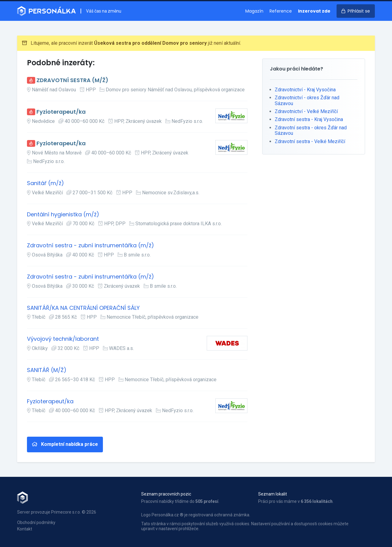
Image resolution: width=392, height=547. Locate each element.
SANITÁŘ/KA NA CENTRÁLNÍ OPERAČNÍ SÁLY (83, 308)
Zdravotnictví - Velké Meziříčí (306, 111)
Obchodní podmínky (36, 522)
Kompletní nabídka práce (65, 444)
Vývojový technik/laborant (63, 339)
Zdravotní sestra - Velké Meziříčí (310, 141)
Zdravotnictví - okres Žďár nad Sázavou (307, 100)
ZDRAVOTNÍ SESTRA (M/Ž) (72, 80)
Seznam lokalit (273, 494)
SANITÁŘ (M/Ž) (47, 370)
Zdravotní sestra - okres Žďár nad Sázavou (311, 130)
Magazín (254, 11)
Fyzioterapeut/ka (61, 112)
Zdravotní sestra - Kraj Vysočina (309, 119)
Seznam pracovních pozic (166, 494)
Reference (281, 11)
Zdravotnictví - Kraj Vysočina (305, 90)
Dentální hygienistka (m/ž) (63, 215)
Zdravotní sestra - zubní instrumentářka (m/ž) (90, 246)
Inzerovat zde (314, 11)
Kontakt (25, 529)
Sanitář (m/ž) (45, 183)
